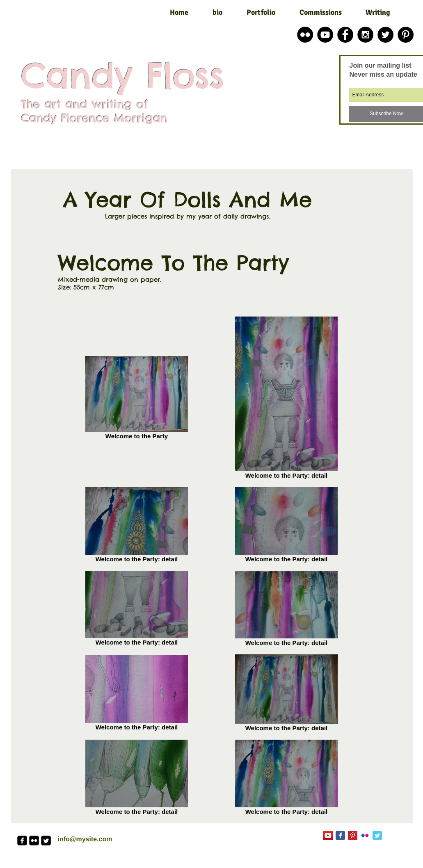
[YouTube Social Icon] (328, 835)
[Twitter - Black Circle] (385, 35)
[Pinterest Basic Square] (353, 835)
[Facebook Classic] (340, 835)
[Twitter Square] (46, 841)
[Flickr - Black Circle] (305, 35)
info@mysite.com (85, 839)
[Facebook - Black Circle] (345, 35)
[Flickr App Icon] (365, 835)
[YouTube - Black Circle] (325, 35)
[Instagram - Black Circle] (365, 35)
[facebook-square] (22, 841)
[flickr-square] (34, 841)
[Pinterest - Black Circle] (406, 35)
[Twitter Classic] (377, 835)
